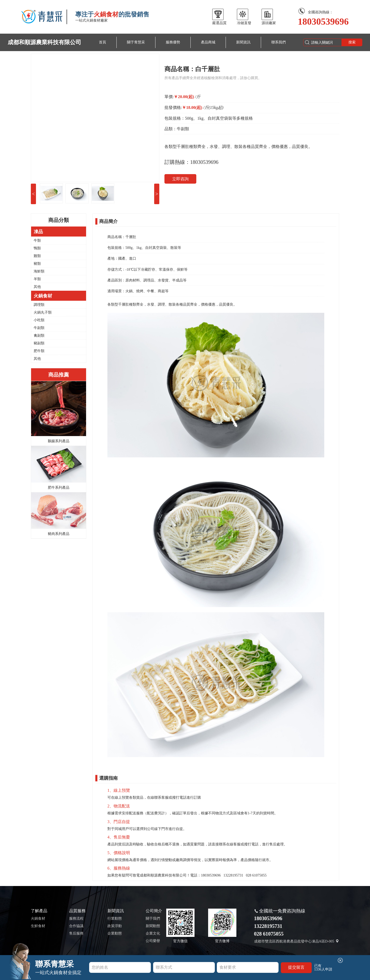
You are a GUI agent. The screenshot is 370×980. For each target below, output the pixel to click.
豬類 (37, 264)
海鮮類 (39, 271)
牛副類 (39, 328)
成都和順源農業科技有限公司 (44, 42)
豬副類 (39, 343)
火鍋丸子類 (43, 312)
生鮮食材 (38, 926)
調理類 (39, 305)
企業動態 (115, 933)
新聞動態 (153, 926)
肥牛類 (39, 351)
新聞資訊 (243, 42)
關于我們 (153, 918)
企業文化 (153, 933)
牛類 (37, 241)
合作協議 (76, 926)
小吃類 (39, 320)
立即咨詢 (180, 179)
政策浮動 (115, 926)
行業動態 (115, 918)
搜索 (352, 42)
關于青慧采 (136, 42)
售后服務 (76, 933)
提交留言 (296, 967)
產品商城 (208, 42)
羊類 (37, 279)
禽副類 (39, 336)
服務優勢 (173, 42)
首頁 (103, 42)
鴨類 (37, 248)
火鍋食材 (38, 918)
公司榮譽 (153, 941)
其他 (37, 287)
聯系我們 (279, 42)
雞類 (37, 256)
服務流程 (76, 918)
